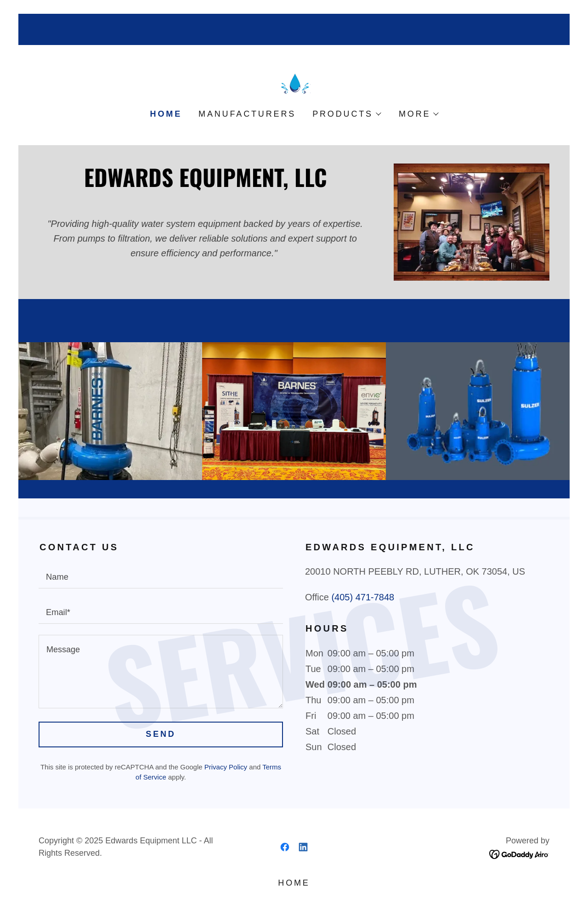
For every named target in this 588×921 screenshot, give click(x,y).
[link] (294, 83)
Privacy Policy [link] (226, 767)
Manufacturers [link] (247, 114)
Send (161, 734)
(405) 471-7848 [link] (363, 597)
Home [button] (294, 883)
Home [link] (166, 114)
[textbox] (161, 576)
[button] (346, 114)
